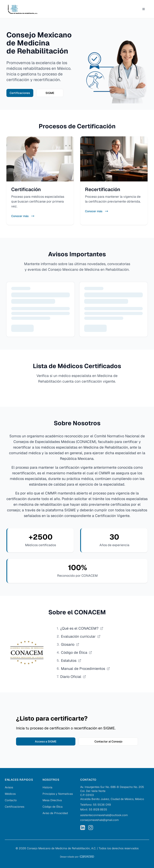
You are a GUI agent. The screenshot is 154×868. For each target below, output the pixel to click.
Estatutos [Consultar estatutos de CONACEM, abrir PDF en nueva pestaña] (71, 661)
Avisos (9, 787)
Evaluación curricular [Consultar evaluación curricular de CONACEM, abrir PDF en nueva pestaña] (81, 636)
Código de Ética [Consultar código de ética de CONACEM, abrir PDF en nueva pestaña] (76, 652)
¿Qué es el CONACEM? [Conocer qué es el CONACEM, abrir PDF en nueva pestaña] (82, 628)
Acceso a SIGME (46, 741)
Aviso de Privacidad (55, 813)
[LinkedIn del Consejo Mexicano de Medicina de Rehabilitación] (83, 828)
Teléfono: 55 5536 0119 (96, 805)
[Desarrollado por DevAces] (77, 857)
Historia (47, 787)
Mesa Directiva (52, 800)
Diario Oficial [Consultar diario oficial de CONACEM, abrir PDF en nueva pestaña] (73, 677)
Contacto (11, 800)
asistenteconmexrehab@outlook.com (104, 815)
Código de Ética (53, 807)
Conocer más (23, 216)
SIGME (50, 93)
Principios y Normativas (58, 794)
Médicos (10, 794)
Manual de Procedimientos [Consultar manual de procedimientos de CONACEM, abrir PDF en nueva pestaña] (85, 669)
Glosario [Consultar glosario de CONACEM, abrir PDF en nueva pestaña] (70, 644)
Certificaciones (20, 93)
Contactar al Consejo (108, 741)
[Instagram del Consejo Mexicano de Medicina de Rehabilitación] (91, 828)
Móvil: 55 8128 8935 (94, 809)
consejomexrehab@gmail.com (99, 820)
